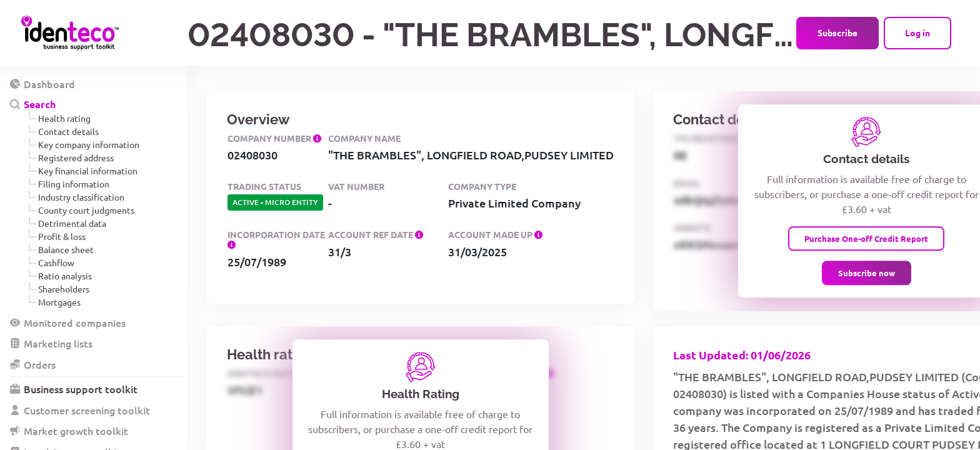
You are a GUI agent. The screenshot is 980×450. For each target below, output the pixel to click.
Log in (917, 32)
